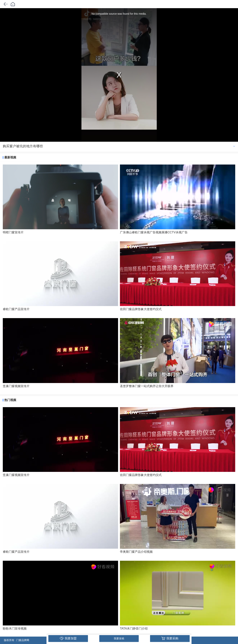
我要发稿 (119, 638)
